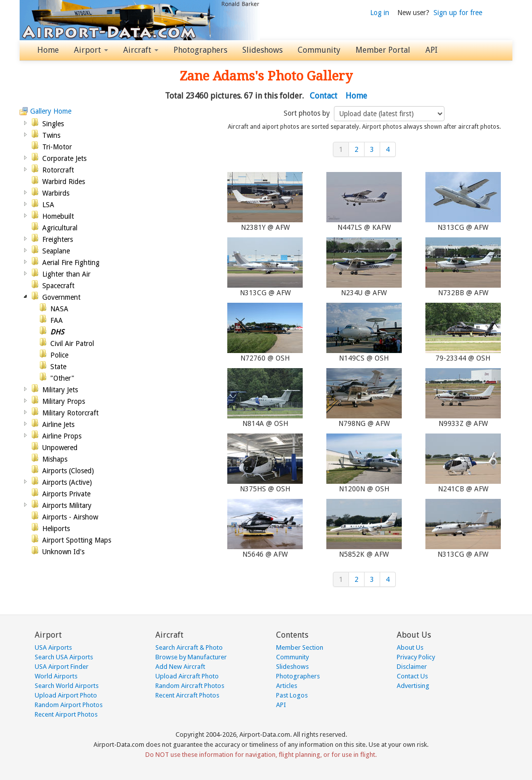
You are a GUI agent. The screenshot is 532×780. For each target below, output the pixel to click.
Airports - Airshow (70, 517)
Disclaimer (412, 667)
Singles (53, 124)
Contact (324, 96)
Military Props (64, 401)
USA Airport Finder (62, 667)
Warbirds (56, 193)
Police (59, 355)
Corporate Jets (64, 158)
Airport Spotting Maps (77, 540)
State (58, 367)
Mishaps (55, 459)
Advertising (413, 686)
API (431, 50)
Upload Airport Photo (66, 695)
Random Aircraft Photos (190, 686)
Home (48, 50)
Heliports (56, 529)
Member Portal (383, 50)
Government (61, 297)
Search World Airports (67, 686)
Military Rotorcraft (70, 413)
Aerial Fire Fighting (71, 263)
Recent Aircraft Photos (187, 695)
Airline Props (62, 436)
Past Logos (292, 695)
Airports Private (66, 494)
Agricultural (60, 228)
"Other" (62, 378)
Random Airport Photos (69, 705)
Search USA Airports (64, 657)
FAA (57, 320)
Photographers (200, 50)
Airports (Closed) (68, 471)
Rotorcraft (58, 170)
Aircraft (141, 50)
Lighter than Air (66, 274)
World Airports (56, 676)
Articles (287, 686)
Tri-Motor (57, 147)
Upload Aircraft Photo (187, 676)
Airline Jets (58, 424)
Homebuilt (58, 216)
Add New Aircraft (180, 667)
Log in (380, 13)
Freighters (58, 239)
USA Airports (53, 647)
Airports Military (67, 505)
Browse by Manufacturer (191, 657)
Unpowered (60, 448)
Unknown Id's (63, 552)
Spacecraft (58, 286)
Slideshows (262, 50)
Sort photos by (308, 113)
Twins (51, 135)
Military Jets (60, 390)
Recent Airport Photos (66, 714)
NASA (59, 309)
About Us (410, 647)
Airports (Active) (67, 482)
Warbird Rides (64, 182)
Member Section (300, 647)
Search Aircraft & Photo (189, 647)
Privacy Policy (416, 657)
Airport (91, 50)
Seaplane (56, 251)
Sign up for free (458, 13)
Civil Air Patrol (72, 343)
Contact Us (412, 676)
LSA (48, 205)
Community (319, 50)
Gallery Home (51, 111)
